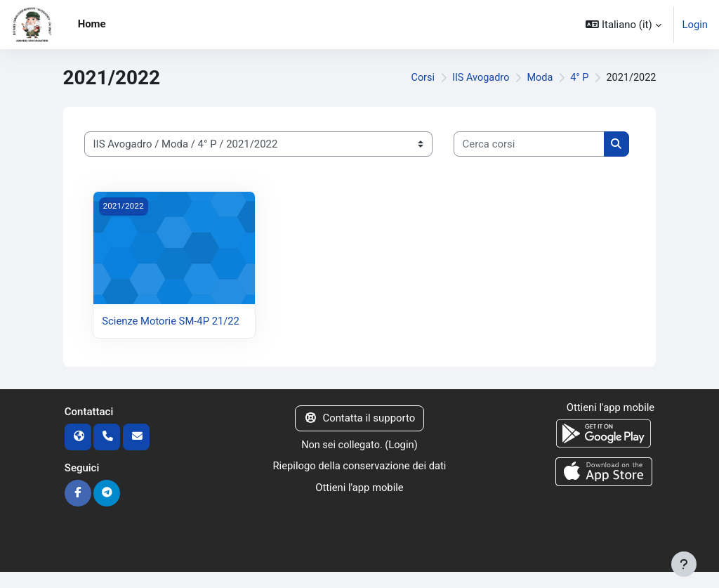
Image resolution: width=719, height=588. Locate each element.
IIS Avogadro (477, 78)
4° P (578, 78)
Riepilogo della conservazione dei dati (359, 481)
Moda (537, 78)
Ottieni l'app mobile (360, 502)
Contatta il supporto (359, 433)
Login (695, 25)
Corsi (418, 78)
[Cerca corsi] (529, 144)
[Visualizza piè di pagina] (684, 564)
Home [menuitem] (92, 24)
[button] (623, 25)
